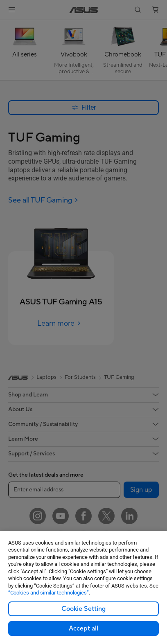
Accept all (83, 628)
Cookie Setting (83, 609)
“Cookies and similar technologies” (49, 593)
